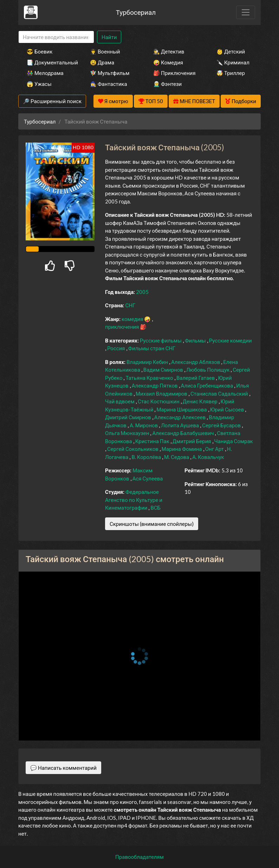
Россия (117, 348)
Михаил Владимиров (162, 394)
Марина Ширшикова (182, 409)
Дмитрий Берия (192, 441)
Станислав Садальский (220, 394)
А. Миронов (144, 425)
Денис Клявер (201, 401)
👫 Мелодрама (45, 73)
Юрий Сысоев (228, 409)
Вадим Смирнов (164, 370)
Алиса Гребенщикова (208, 385)
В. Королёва (147, 457)
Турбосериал (136, 12)
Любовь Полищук (209, 370)
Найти (109, 37)
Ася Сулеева (148, 478)
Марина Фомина (182, 449)
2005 (142, 292)
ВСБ (155, 508)
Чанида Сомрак (234, 441)
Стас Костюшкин (159, 401)
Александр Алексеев (181, 417)
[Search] (56, 37)
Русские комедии (231, 340)
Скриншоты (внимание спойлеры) (152, 524)
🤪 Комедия (168, 62)
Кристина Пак (153, 441)
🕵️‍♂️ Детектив (169, 51)
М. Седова (177, 457)
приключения (122, 327)
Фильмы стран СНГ (152, 348)
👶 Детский (231, 51)
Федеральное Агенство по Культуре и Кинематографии (134, 500)
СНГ (130, 305)
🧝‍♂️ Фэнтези (167, 84)
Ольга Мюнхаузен (128, 433)
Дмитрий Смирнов (129, 417)
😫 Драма (102, 62)
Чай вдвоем (120, 401)
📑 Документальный (49, 62)
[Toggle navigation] (246, 12)
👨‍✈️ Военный (105, 51)
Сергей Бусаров (222, 425)
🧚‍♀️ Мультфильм (110, 73)
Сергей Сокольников (133, 449)
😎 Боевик (40, 51)
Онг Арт (215, 449)
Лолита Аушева (180, 425)
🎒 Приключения (174, 73)
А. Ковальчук (208, 457)
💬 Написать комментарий (63, 768)
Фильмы (196, 340)
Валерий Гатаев (196, 378)
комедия (133, 319)
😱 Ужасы (39, 84)
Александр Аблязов (196, 362)
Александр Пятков (155, 385)
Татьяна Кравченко (150, 378)
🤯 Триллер (231, 73)
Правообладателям (139, 857)
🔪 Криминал (233, 62)
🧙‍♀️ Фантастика (109, 84)
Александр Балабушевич (183, 433)
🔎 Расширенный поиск (52, 101)
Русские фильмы (161, 340)
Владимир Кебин (148, 362)
